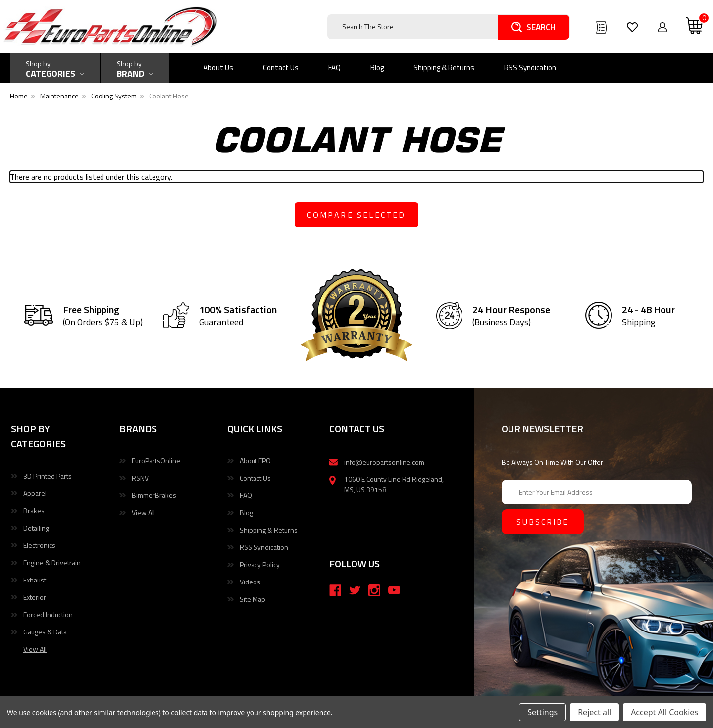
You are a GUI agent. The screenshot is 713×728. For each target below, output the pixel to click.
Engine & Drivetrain (52, 562)
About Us (218, 68)
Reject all (594, 712)
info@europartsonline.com (384, 462)
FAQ (334, 68)
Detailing (36, 528)
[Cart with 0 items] (694, 26)
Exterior (35, 597)
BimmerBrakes (154, 495)
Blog (377, 68)
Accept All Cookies (664, 712)
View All (143, 512)
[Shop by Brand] (135, 68)
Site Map (253, 599)
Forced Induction (48, 614)
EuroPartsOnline (156, 461)
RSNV (140, 478)
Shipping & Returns (444, 68)
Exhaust (35, 580)
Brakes (34, 510)
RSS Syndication (530, 68)
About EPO (255, 461)
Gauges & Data (45, 632)
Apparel (35, 493)
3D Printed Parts (48, 476)
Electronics (39, 545)
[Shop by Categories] (55, 68)
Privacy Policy (260, 564)
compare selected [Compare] (356, 215)
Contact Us (281, 68)
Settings (542, 712)
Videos (250, 582)
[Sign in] (662, 27)
